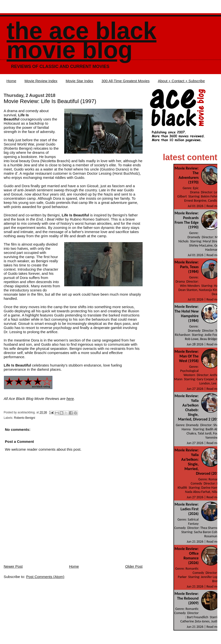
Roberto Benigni (25, 418)
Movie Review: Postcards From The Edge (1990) (186, 220)
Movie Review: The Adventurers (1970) (186, 175)
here (70, 399)
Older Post (134, 566)
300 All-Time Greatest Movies (125, 81)
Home (11, 81)
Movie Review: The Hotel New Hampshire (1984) (186, 314)
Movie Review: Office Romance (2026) (186, 556)
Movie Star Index (80, 81)
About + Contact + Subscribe (181, 81)
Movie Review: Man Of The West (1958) (186, 356)
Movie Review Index (41, 81)
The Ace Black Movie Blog (81, 40)
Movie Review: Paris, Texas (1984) (186, 267)
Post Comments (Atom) (45, 577)
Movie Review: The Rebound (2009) (186, 598)
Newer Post (13, 566)
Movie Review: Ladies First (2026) (186, 509)
